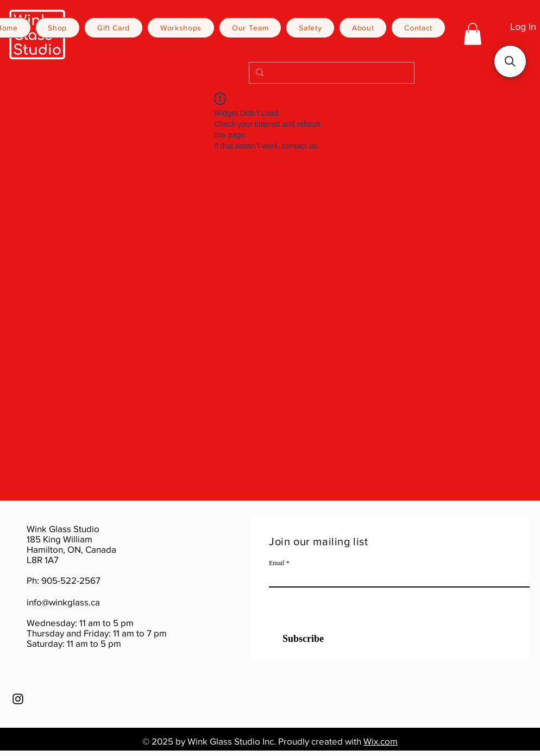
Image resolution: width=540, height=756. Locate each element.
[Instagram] (18, 699)
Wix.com (381, 741)
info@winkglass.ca (63, 602)
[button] (473, 34)
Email (277, 563)
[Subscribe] (296, 639)
